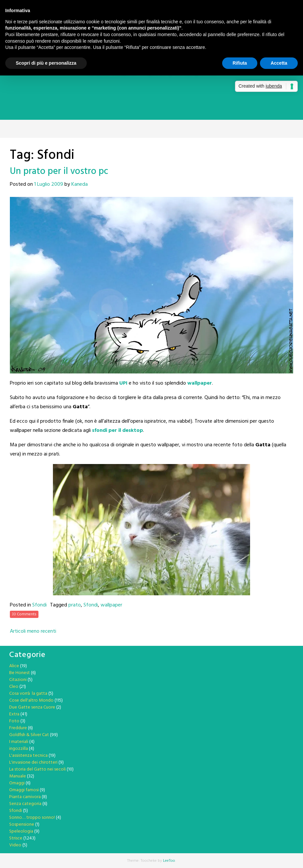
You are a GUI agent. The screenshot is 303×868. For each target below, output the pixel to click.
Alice (14, 666)
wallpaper (111, 605)
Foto (14, 721)
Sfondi (39, 605)
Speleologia (21, 831)
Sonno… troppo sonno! (32, 818)
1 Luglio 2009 (49, 184)
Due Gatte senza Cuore (32, 707)
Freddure (18, 728)
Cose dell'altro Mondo (31, 700)
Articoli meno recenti (33, 631)
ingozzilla (19, 749)
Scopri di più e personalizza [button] (46, 63)
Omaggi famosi (24, 790)
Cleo (14, 687)
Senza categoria (25, 804)
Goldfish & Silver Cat (29, 735)
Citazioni (18, 680)
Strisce (16, 838)
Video (15, 845)
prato (75, 605)
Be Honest (20, 673)
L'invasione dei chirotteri (33, 762)
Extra (14, 714)
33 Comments (24, 614)
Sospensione (22, 825)
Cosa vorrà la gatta (28, 694)
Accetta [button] (279, 63)
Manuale (18, 776)
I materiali (19, 742)
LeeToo (169, 861)
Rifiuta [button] (240, 63)
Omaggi (17, 783)
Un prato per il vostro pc (59, 171)
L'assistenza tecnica (28, 756)
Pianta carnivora (25, 797)
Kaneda (80, 184)
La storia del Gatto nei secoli (37, 769)
